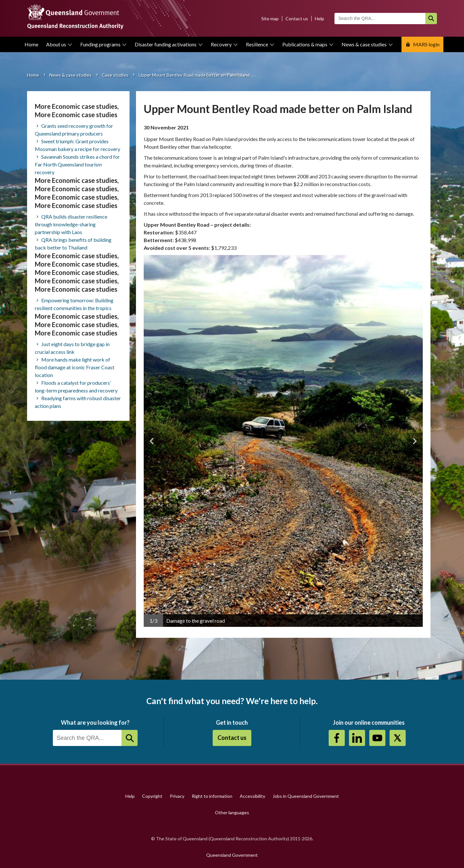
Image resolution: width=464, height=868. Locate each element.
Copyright (152, 796)
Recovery (221, 44)
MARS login (426, 44)
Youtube (377, 738)
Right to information (212, 796)
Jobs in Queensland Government (306, 796)
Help (319, 19)
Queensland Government (232, 855)
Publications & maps (305, 44)
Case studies (115, 75)
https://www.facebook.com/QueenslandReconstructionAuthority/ (337, 738)
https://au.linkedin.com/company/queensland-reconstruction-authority (357, 738)
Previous (152, 441)
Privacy (177, 796)
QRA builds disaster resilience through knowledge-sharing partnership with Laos (71, 224)
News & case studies (364, 44)
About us (56, 44)
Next (415, 441)
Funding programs (100, 44)
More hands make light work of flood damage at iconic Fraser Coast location (75, 367)
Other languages (232, 812)
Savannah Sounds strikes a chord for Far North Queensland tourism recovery (77, 164)
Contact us (297, 19)
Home (31, 44)
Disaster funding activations (166, 44)
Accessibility (252, 796)
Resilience (257, 44)
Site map (270, 19)
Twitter (398, 738)
